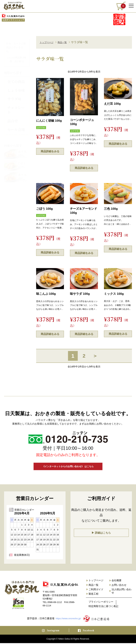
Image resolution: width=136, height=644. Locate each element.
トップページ (48, 42)
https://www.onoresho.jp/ (68, 619)
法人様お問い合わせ (121, 592)
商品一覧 (66, 42)
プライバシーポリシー (101, 603)
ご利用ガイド (96, 590)
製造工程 (93, 595)
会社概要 (117, 581)
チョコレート (16, 107)
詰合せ (13, 118)
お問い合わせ (119, 586)
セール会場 (16, 127)
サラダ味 (14, 96)
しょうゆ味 (16, 87)
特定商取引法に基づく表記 (103, 607)
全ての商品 (16, 79)
